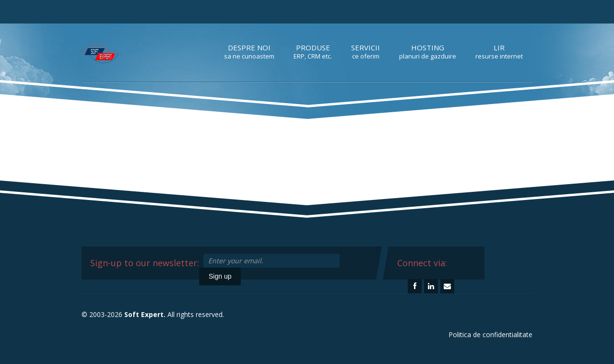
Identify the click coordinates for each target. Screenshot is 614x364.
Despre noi (249, 52)
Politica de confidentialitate (490, 335)
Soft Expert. (145, 314)
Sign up (220, 276)
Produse (313, 52)
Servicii (366, 52)
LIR (499, 52)
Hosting (428, 52)
